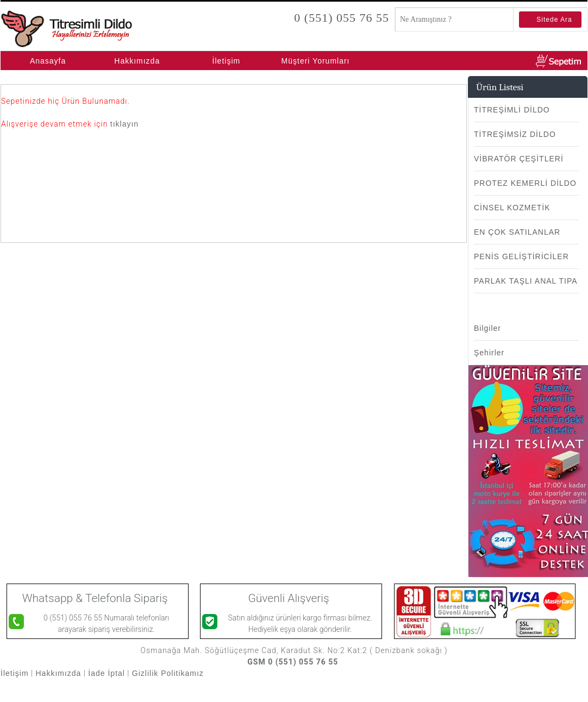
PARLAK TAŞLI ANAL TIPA (526, 281)
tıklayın (124, 124)
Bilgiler (487, 328)
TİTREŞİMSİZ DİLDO (515, 134)
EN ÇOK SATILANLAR (517, 232)
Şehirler (489, 353)
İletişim (227, 61)
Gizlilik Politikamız (169, 673)
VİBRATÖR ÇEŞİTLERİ (519, 159)
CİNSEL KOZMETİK (512, 208)
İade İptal (107, 673)
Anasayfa (48, 61)
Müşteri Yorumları (316, 61)
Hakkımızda (137, 61)
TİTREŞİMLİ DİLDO (512, 110)
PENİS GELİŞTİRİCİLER (521, 256)
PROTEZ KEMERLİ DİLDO (525, 183)
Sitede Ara (554, 20)
